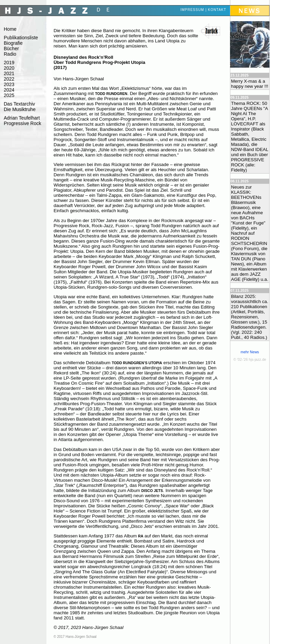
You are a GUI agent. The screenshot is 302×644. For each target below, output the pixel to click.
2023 (9, 84)
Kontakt (217, 10)
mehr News (250, 352)
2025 (9, 95)
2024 (9, 90)
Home (10, 29)
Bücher (11, 49)
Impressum (192, 10)
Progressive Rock (23, 123)
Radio (10, 54)
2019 (9, 63)
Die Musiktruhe (20, 109)
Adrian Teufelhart (22, 118)
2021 (9, 73)
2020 (9, 68)
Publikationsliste (21, 38)
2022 (9, 79)
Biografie (13, 43)
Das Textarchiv (19, 104)
